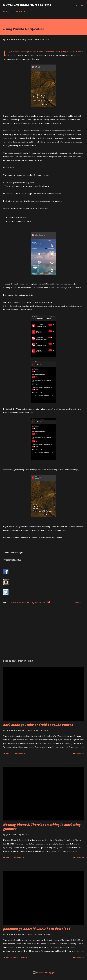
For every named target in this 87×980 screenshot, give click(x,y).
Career (6, 11)
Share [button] (78, 603)
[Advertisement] (43, 632)
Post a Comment (20, 957)
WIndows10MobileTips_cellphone (28, 603)
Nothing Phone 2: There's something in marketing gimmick (42, 827)
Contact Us (21, 11)
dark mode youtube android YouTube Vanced (38, 725)
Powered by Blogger (44, 973)
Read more (78, 753)
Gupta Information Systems (27, 5)
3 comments (18, 857)
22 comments (18, 753)
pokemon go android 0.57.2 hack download (37, 929)
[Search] (76, 5)
